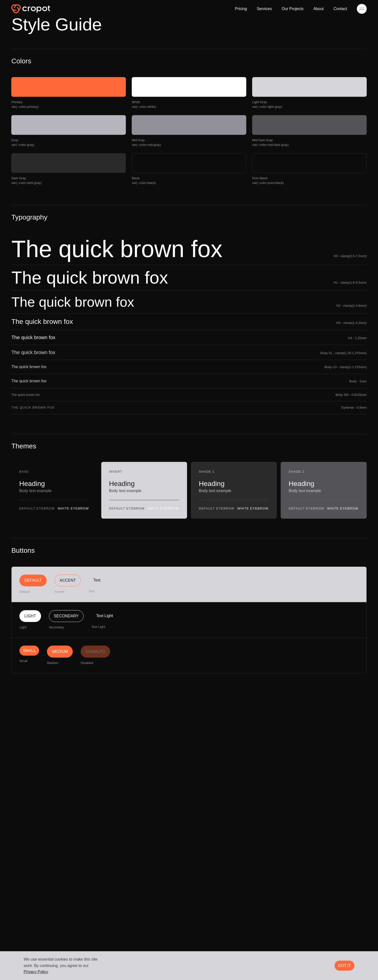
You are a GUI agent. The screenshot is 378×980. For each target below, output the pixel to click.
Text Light (104, 616)
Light (30, 616)
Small (29, 651)
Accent (68, 580)
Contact (340, 9)
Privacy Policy (36, 972)
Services (264, 9)
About (319, 9)
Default (33, 580)
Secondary (66, 616)
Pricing (241, 9)
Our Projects (293, 9)
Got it (344, 966)
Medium (60, 652)
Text (97, 580)
